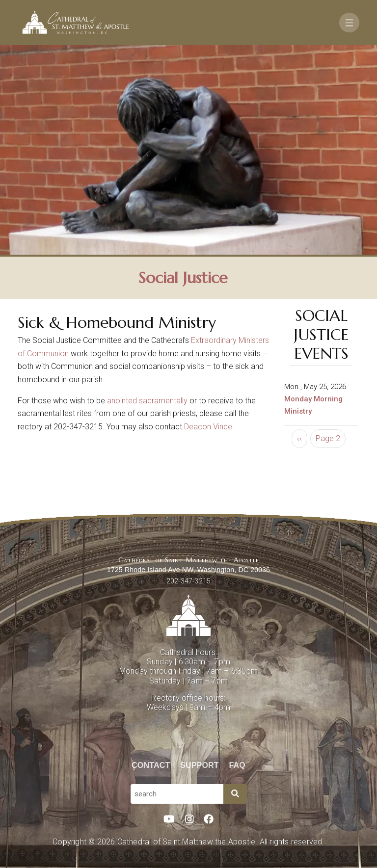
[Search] (235, 794)
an (111, 401)
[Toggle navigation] (349, 23)
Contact (151, 765)
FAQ (238, 765)
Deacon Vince (208, 427)
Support (200, 765)
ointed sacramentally (151, 401)
